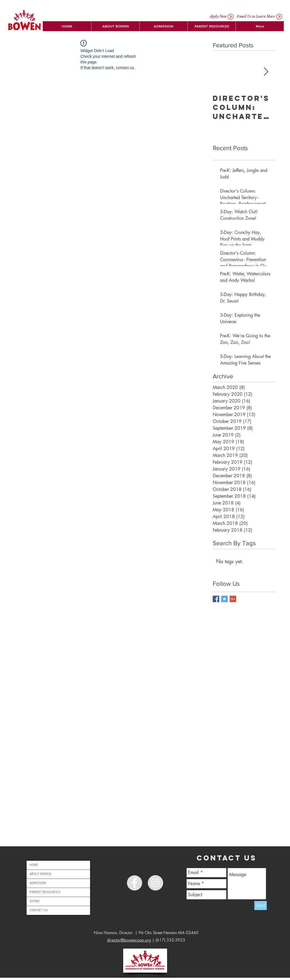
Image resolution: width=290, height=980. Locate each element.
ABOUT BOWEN (40, 874)
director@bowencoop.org (129, 940)
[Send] (261, 906)
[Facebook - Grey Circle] (135, 883)
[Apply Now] (218, 16)
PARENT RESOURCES (45, 892)
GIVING (34, 901)
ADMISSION (38, 883)
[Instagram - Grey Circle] (155, 883)
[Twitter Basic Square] (224, 599)
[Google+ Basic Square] (233, 599)
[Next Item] (266, 72)
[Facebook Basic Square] (216, 599)
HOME (34, 865)
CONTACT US (39, 910)
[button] (115, 26)
